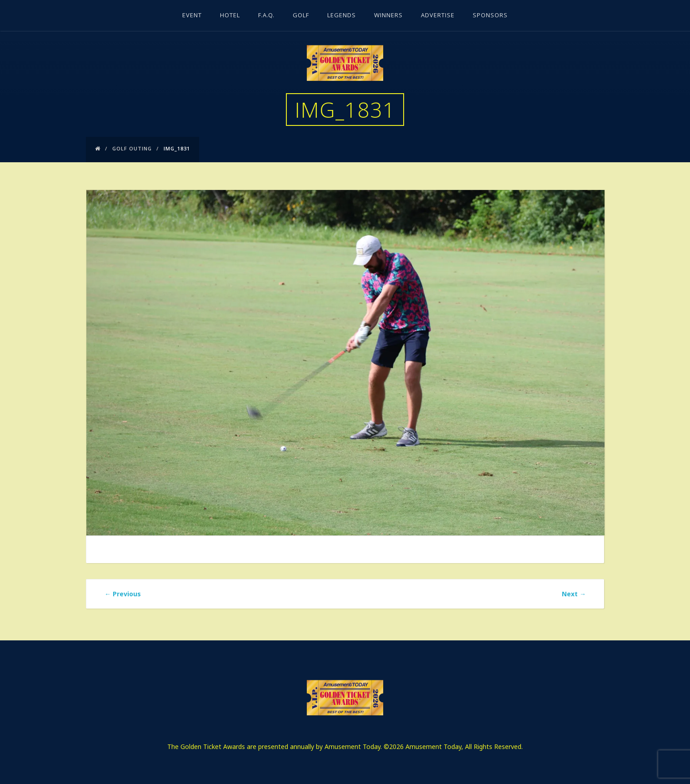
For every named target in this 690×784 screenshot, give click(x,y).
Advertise (438, 16)
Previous (123, 594)
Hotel (230, 16)
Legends (342, 16)
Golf (301, 16)
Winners (388, 16)
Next (574, 594)
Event (192, 16)
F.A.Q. (266, 16)
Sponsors (490, 16)
